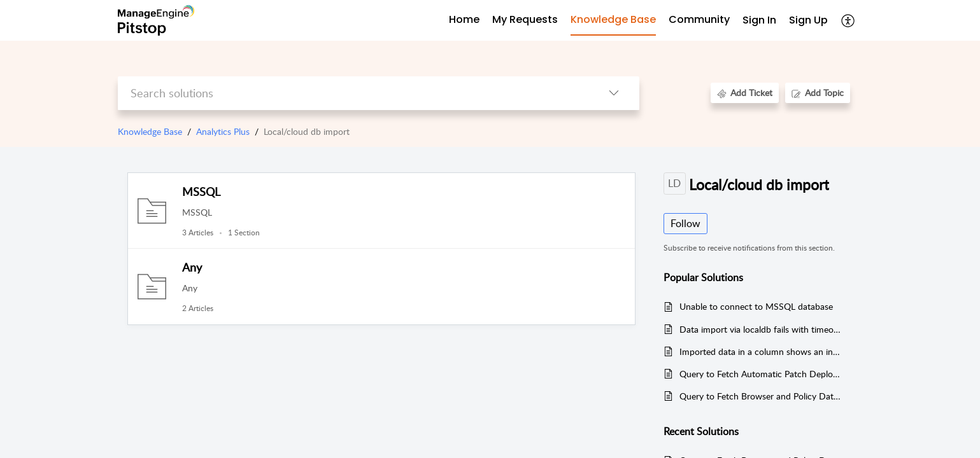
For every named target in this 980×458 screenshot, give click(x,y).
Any (192, 267)
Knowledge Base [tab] (613, 19)
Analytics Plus (223, 131)
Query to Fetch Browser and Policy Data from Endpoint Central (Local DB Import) (760, 396)
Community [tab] (699, 19)
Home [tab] (464, 19)
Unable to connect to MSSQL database (756, 306)
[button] (849, 20)
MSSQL (201, 191)
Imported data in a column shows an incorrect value (760, 351)
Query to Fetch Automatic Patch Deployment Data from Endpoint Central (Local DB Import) (760, 374)
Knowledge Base (150, 131)
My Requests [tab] (525, 19)
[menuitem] (759, 21)
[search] (353, 93)
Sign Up (808, 20)
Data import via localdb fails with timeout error (760, 329)
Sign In (759, 20)
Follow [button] (685, 223)
